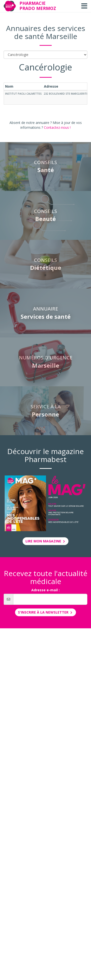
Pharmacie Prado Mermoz (38, 6)
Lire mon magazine (46, 541)
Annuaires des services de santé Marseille (46, 32)
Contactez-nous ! (57, 127)
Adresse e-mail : (45, 590)
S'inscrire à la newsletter (45, 612)
